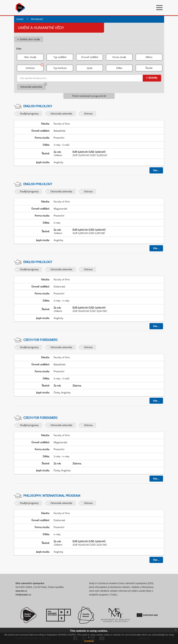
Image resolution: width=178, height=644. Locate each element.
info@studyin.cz (23, 595)
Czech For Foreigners (40, 340)
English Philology (38, 106)
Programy (37, 19)
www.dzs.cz (21, 591)
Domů (20, 19)
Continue (89, 641)
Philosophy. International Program (52, 496)
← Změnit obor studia (29, 39)
